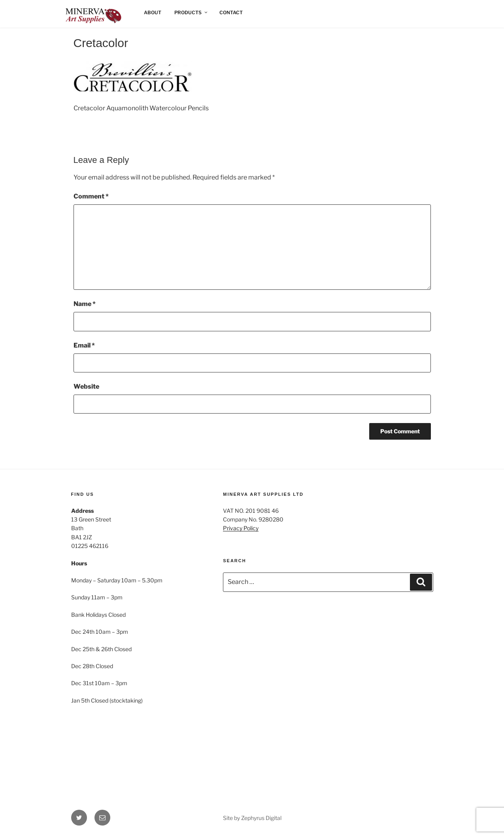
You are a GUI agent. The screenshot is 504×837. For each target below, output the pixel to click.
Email (84, 345)
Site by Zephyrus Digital (252, 818)
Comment (91, 196)
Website (86, 386)
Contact (231, 12)
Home (79, 12)
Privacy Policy (241, 528)
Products (191, 12)
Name (85, 304)
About (153, 12)
